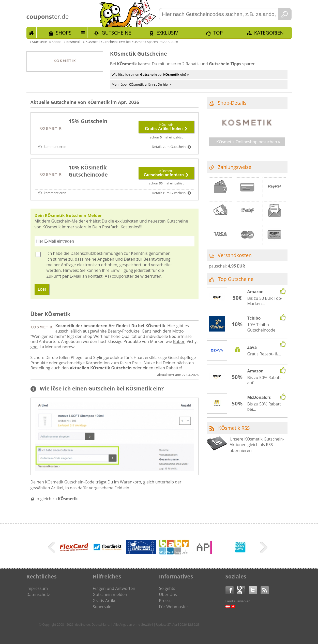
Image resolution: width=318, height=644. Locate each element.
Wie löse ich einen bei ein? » (150, 74)
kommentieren (55, 147)
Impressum (37, 588)
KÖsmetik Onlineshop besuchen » (248, 142)
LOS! (42, 289)
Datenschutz (38, 594)
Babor (179, 341)
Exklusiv (167, 33)
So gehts (167, 588)
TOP (218, 33)
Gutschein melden (110, 594)
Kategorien (269, 33)
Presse (165, 601)
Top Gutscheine (236, 279)
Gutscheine (116, 33)
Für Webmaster (174, 607)
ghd (34, 347)
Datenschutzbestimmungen (97, 253)
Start (32, 33)
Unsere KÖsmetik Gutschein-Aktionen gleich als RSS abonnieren (257, 445)
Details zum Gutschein (169, 147)
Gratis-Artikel (105, 601)
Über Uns (168, 594)
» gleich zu (58, 499)
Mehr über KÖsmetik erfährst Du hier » (141, 84)
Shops (64, 33)
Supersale (102, 607)
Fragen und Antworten (114, 588)
